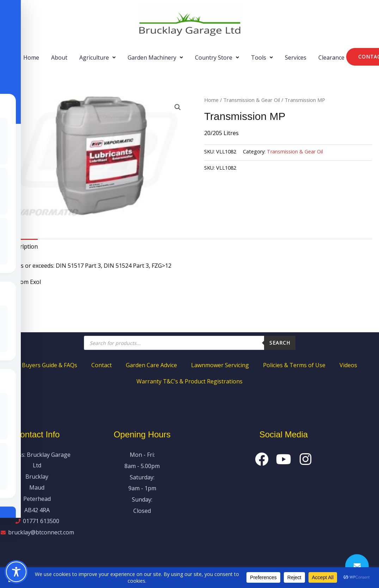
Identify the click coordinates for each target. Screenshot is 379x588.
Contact (102, 365)
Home (31, 57)
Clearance (331, 57)
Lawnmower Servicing (220, 365)
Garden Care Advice (151, 365)
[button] (97, 57)
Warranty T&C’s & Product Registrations (189, 381)
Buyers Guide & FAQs (50, 365)
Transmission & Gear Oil (252, 100)
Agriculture (97, 57)
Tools (262, 57)
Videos (348, 365)
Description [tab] (22, 247)
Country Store (217, 57)
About (59, 57)
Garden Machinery (155, 57)
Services (296, 57)
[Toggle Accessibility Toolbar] (16, 572)
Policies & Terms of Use (294, 365)
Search (280, 343)
